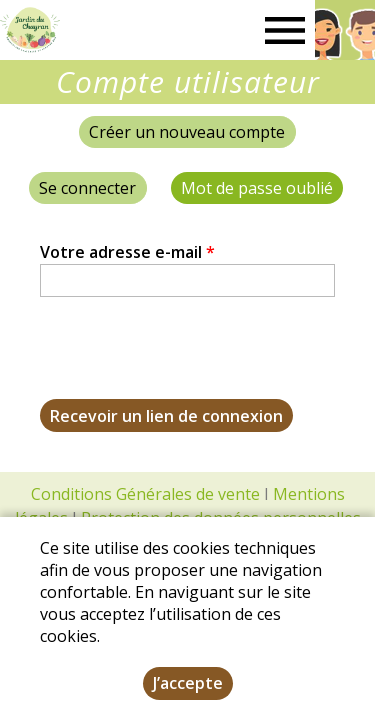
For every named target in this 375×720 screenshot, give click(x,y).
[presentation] (192, 360)
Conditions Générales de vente (145, 494)
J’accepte (188, 683)
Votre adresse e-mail (127, 252)
